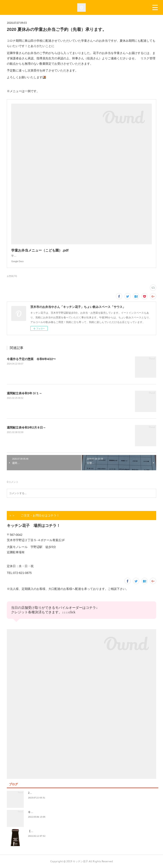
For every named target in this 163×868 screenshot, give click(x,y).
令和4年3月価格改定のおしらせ (46, 812)
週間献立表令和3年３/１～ (24, 393)
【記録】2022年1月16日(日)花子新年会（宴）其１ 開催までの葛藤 (67, 831)
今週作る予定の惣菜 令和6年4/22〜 (31, 359)
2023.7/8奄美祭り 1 (40, 793)
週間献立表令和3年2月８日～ (26, 428)
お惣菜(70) (12, 276)
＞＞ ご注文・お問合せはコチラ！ (34, 515)
